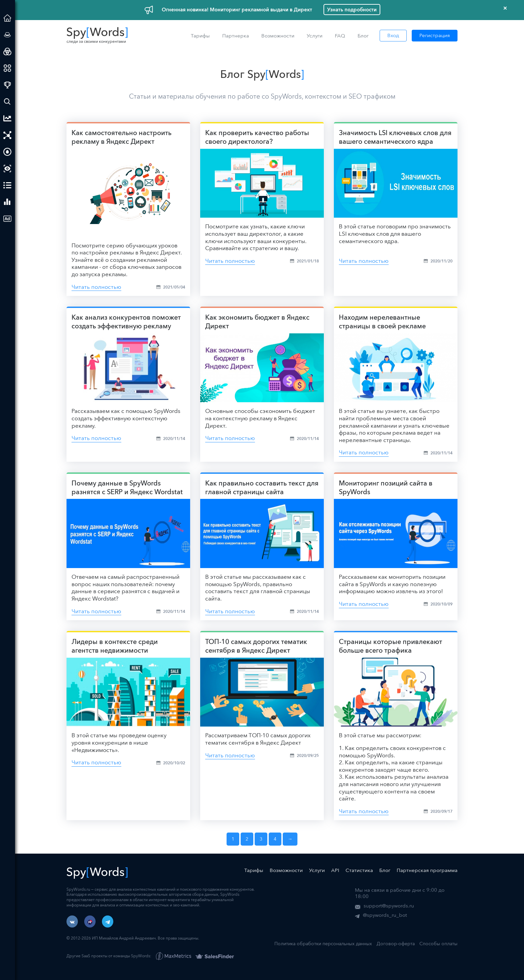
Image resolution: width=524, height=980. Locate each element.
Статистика (359, 870)
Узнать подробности (352, 10)
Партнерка (236, 36)
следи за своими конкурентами (97, 35)
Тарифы (200, 36)
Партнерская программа (427, 870)
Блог (363, 36)
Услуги (315, 36)
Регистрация (435, 35)
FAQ (340, 36)
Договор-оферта (396, 944)
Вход (393, 35)
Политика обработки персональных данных (323, 944)
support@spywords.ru (389, 906)
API (335, 870)
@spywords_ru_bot (385, 915)
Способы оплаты (438, 944)
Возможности (278, 36)
